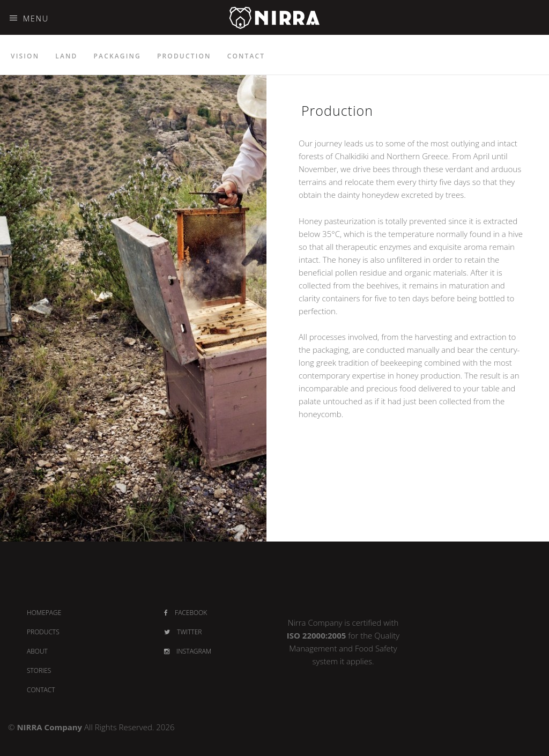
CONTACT (246, 56)
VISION (25, 56)
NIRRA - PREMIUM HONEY (275, 33)
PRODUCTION (184, 56)
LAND (66, 56)
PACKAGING (117, 56)
